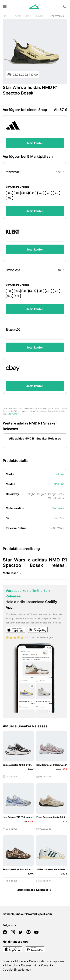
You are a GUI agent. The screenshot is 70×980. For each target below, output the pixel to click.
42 (41, 193)
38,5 (9, 193)
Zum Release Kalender (35, 890)
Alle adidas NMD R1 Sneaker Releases (35, 441)
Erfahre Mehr (13, 414)
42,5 (49, 291)
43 (49, 193)
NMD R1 (41, 16)
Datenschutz (29, 965)
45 (57, 193)
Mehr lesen (13, 573)
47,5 (17, 296)
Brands (7, 961)
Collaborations (39, 961)
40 (17, 193)
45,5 (9, 296)
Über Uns (11, 965)
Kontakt (46, 965)
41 (33, 193)
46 (9, 198)
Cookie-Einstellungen (17, 970)
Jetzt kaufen (35, 143)
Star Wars (58, 508)
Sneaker (18, 16)
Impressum (59, 961)
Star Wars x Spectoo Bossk (58, 16)
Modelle (20, 961)
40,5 (25, 193)
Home (7, 16)
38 (9, 291)
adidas (30, 16)
